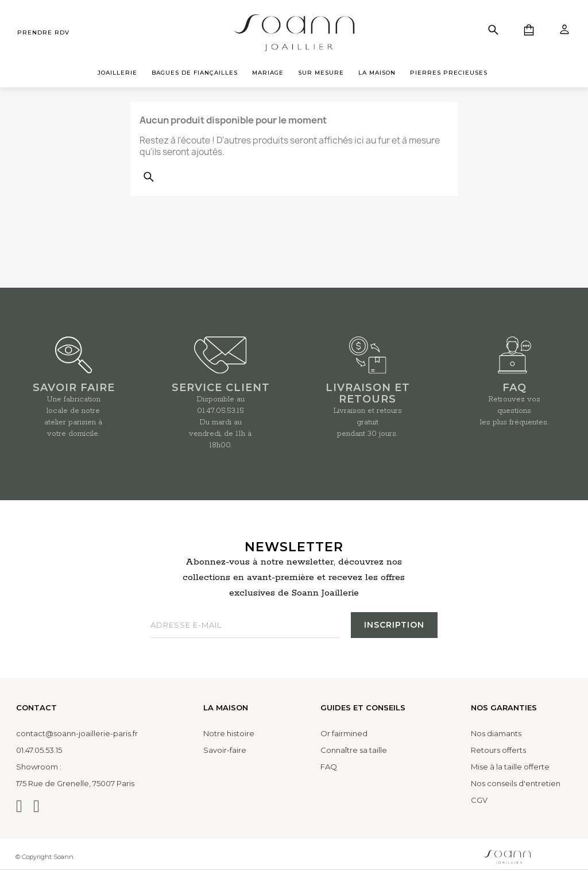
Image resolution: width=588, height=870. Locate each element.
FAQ (329, 767)
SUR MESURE (321, 73)
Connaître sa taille (354, 750)
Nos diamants (496, 733)
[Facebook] (36, 806)
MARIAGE (268, 73)
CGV (479, 800)
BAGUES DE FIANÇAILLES (195, 73)
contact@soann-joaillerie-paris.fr (77, 733)
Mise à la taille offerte (510, 767)
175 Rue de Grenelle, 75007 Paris (75, 783)
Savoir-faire (225, 750)
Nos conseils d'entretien (516, 783)
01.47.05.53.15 (220, 411)
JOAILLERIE (117, 73)
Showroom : (39, 767)
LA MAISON (377, 73)
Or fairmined (344, 733)
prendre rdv (43, 32)
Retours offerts (498, 750)
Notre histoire (229, 733)
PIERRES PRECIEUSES (449, 73)
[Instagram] (19, 806)
